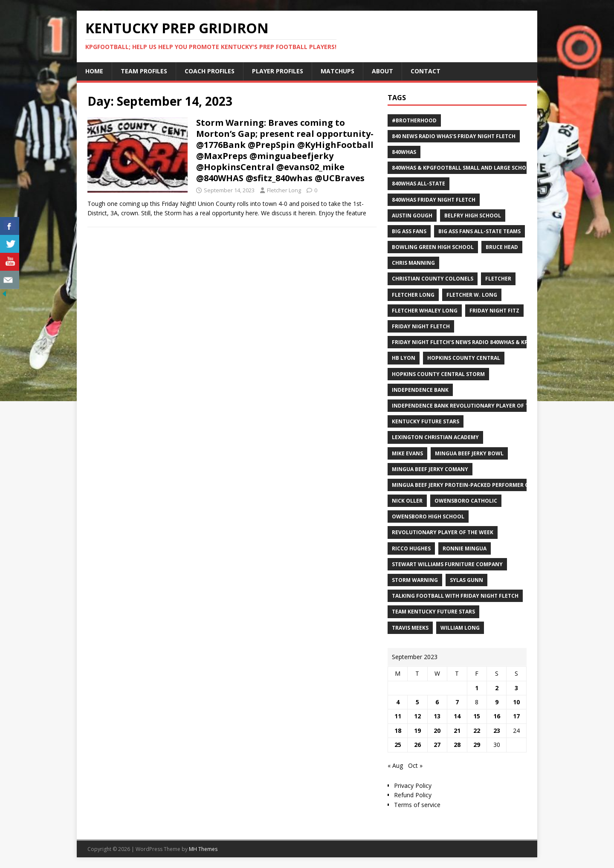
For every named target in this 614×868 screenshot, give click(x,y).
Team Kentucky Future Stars (433, 612)
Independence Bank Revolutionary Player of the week (472, 406)
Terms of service (417, 805)
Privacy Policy (413, 786)
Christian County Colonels (433, 279)
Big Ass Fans (409, 231)
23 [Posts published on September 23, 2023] (497, 731)
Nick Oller (407, 501)
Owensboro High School (428, 516)
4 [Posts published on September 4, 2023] (398, 702)
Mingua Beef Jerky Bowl (469, 453)
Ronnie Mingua (465, 548)
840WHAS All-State (419, 184)
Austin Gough (412, 216)
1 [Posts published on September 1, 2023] (477, 688)
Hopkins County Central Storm (438, 374)
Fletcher (498, 279)
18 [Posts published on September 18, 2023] (398, 731)
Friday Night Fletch (421, 326)
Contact (426, 71)
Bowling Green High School (433, 247)
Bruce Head (502, 247)
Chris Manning (413, 263)
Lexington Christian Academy (435, 437)
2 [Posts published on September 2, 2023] (497, 688)
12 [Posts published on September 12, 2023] (417, 716)
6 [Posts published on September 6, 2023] (437, 702)
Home (94, 71)
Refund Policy (413, 795)
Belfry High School (473, 216)
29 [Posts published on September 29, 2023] (477, 745)
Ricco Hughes (411, 548)
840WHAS (404, 152)
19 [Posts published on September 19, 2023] (417, 731)
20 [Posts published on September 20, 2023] (437, 731)
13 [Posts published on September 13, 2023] (437, 716)
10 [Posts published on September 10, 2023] (516, 702)
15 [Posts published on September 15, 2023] (477, 716)
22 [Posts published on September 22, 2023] (477, 731)
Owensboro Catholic (466, 501)
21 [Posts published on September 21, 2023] (457, 731)
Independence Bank (420, 390)
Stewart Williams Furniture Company (447, 564)
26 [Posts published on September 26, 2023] (417, 745)
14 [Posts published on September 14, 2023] (457, 716)
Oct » (415, 765)
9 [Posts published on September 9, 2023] (497, 702)
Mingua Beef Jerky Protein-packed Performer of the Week (476, 485)
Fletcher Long (284, 190)
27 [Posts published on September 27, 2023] (437, 745)
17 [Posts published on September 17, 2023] (516, 716)
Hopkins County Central (464, 358)
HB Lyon (404, 358)
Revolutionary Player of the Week (443, 532)
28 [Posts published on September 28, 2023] (457, 745)
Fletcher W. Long (472, 295)
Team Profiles (144, 71)
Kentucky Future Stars (426, 421)
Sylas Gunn (466, 580)
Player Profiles (278, 71)
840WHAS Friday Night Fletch (434, 200)
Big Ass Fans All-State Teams (479, 231)
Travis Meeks (410, 628)
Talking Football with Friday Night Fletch (455, 596)
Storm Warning (415, 580)
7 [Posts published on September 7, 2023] (457, 702)
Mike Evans (407, 453)
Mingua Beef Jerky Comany (430, 469)
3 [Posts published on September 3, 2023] (516, 688)
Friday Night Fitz (494, 311)
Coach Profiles (210, 71)
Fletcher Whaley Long (425, 311)
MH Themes (203, 849)
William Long (460, 628)
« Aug (395, 765)
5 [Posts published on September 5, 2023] (417, 702)
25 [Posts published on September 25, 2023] (398, 745)
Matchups (337, 71)
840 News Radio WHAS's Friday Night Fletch (454, 136)
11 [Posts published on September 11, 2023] (398, 716)
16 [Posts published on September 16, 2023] (497, 716)
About (382, 71)
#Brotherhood (414, 120)
